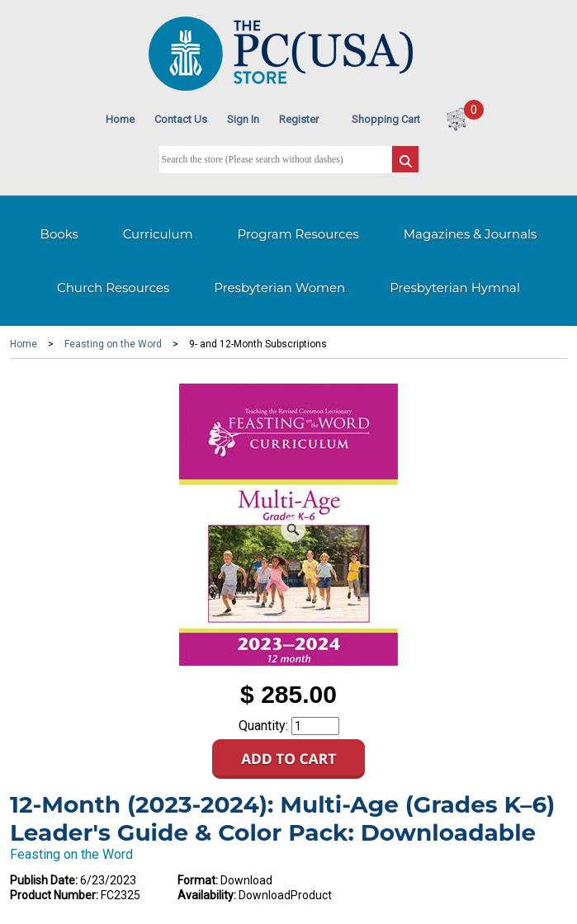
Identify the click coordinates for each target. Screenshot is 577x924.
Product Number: (54, 895)
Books (59, 234)
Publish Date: (44, 880)
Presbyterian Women (279, 288)
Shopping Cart (386, 119)
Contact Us (181, 119)
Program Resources (298, 234)
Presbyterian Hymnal (455, 288)
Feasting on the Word (113, 344)
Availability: (207, 895)
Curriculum (158, 234)
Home (120, 119)
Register (299, 119)
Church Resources (113, 288)
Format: (198, 880)
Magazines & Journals (471, 234)
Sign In (243, 119)
